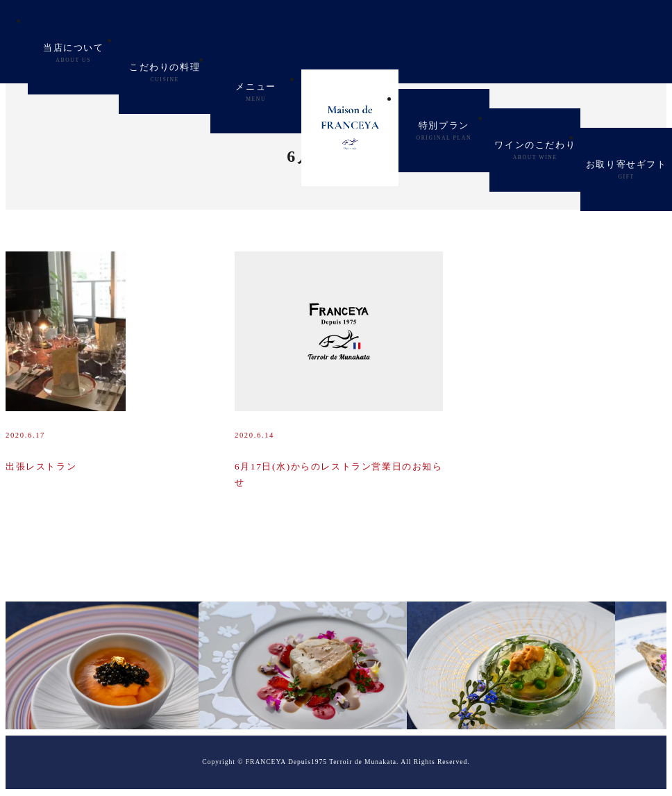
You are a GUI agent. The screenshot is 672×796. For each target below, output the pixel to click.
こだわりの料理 (165, 73)
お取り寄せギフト (627, 170)
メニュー (255, 92)
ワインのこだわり (535, 150)
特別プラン (444, 131)
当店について (74, 53)
